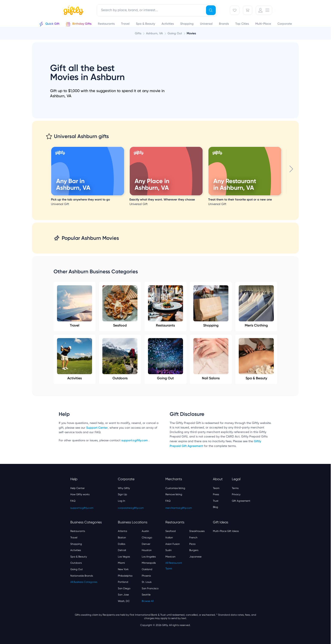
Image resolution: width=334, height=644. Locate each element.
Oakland (147, 569)
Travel (75, 306)
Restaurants (165, 306)
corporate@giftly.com (131, 508)
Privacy (236, 494)
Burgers (194, 550)
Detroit (122, 550)
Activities (75, 359)
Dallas (122, 544)
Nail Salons (211, 359)
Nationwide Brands (82, 576)
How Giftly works (80, 494)
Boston (122, 538)
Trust (216, 501)
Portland (123, 582)
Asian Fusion (173, 544)
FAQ (73, 501)
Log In (122, 501)
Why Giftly (124, 488)
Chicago (147, 538)
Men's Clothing (256, 306)
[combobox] (157, 10)
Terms (235, 488)
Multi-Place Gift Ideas (226, 531)
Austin (145, 531)
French (193, 538)
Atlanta (122, 531)
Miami (121, 563)
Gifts (138, 33)
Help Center (78, 488)
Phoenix (146, 576)
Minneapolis (149, 563)
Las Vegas (124, 557)
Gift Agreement (241, 501)
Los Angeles (149, 557)
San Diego (124, 588)
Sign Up (122, 494)
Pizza (192, 544)
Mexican (170, 557)
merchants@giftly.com (179, 508)
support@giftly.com (135, 440)
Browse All (148, 601)
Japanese (195, 557)
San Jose (123, 595)
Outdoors (120, 359)
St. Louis (147, 582)
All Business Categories (84, 582)
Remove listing (174, 494)
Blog (215, 507)
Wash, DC (124, 601)
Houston (147, 550)
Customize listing (175, 488)
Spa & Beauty (256, 359)
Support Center (97, 428)
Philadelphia (125, 576)
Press (216, 494)
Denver (146, 544)
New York (123, 569)
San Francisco (150, 588)
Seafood (120, 306)
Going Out (165, 359)
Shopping (211, 306)
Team (216, 488)
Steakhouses (197, 531)
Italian (169, 538)
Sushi (168, 550)
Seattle (146, 595)
